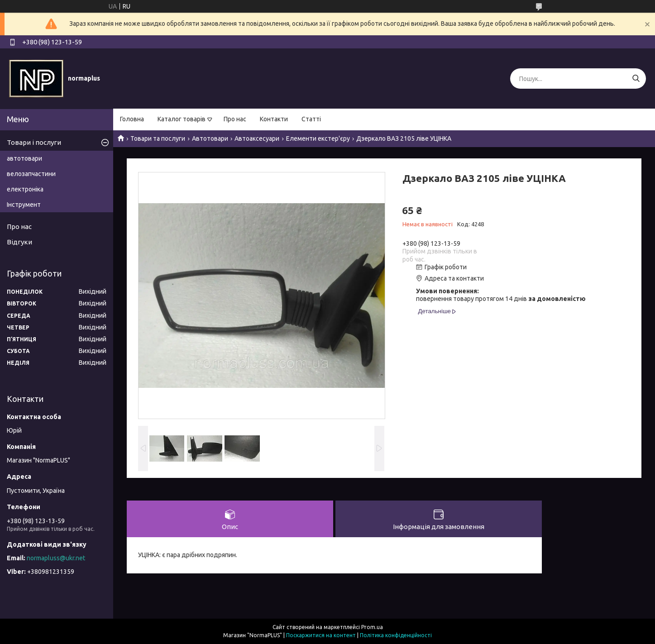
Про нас (235, 119)
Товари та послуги (158, 138)
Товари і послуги (34, 142)
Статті (311, 119)
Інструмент (24, 205)
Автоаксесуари (257, 138)
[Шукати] (636, 79)
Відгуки (19, 242)
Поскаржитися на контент (321, 635)
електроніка (25, 189)
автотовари (24, 158)
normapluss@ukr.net (56, 558)
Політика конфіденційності (396, 635)
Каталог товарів (182, 119)
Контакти (274, 119)
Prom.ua (372, 627)
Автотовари (210, 138)
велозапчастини (31, 174)
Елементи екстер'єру (318, 138)
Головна (132, 119)
